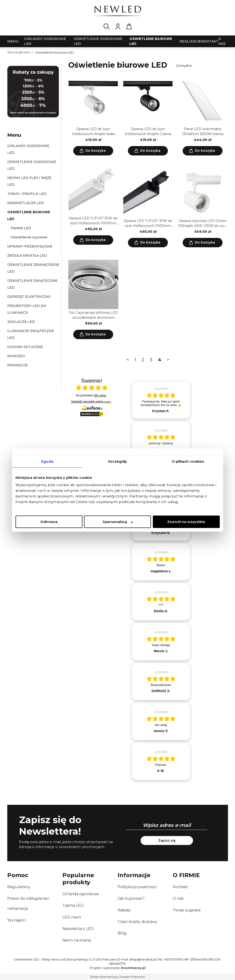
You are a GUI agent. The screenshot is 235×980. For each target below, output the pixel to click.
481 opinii (100, 395)
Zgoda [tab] (47, 461)
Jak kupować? (131, 898)
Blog (122, 933)
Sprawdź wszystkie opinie (91, 402)
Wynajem (16, 920)
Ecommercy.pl (133, 968)
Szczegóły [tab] (118, 461)
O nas (178, 898)
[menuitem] (13, 41)
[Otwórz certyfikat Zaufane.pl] (92, 388)
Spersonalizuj (118, 522)
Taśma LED (73, 905)
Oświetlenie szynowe (29, 237)
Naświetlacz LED (78, 929)
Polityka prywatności (137, 887)
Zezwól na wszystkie (186, 522)
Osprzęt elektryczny (29, 297)
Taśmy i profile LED (27, 194)
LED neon (72, 917)
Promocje (17, 365)
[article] (161, 400)
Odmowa (49, 522)
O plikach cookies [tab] (188, 461)
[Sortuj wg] (201, 66)
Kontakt (180, 887)
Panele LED (21, 228)
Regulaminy (19, 887)
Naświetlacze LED (26, 203)
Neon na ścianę (77, 940)
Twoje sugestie (187, 910)
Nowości (16, 356)
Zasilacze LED (21, 322)
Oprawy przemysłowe (30, 246)
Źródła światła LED (27, 256)
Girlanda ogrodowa (81, 894)
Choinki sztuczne (25, 347)
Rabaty (124, 910)
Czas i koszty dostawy (137, 922)
